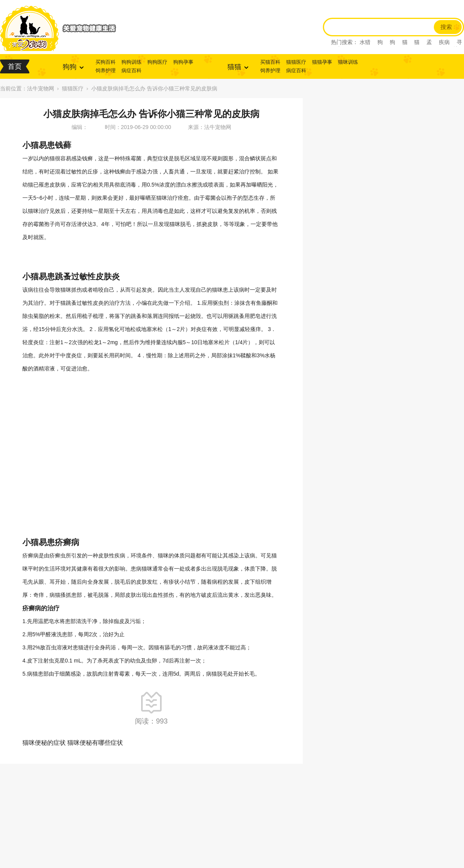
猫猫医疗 (296, 62)
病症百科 (131, 70)
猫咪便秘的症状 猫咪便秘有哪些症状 (73, 743)
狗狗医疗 (157, 62)
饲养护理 (106, 70)
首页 (15, 66)
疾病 (444, 42)
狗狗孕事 (183, 62)
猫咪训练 (348, 62)
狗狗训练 (131, 62)
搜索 (446, 27)
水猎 (365, 42)
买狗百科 (106, 62)
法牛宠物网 (41, 88)
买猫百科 (270, 62)
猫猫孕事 (322, 62)
